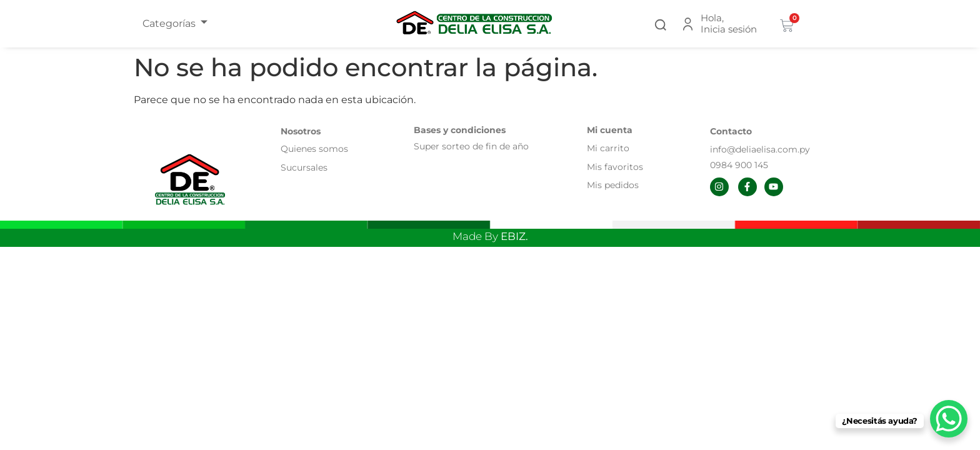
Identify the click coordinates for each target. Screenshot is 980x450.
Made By (490, 236)
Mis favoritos (615, 167)
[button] (661, 23)
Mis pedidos (613, 185)
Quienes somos (314, 149)
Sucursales (304, 167)
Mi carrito (609, 148)
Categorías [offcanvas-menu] (175, 23)
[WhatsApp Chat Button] (949, 419)
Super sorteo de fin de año (471, 146)
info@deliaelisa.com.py (760, 149)
